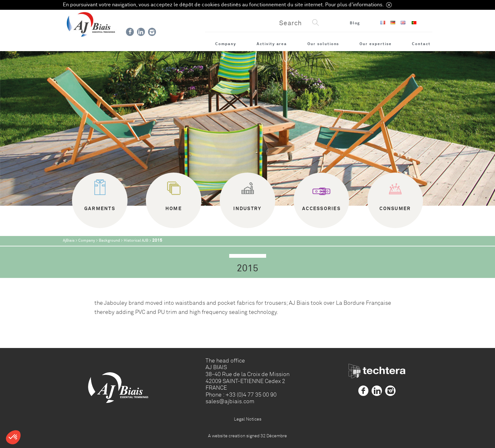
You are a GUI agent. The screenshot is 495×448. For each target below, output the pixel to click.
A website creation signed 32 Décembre (247, 436)
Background (109, 241)
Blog (355, 23)
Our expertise (376, 44)
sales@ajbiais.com (230, 401)
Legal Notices (248, 419)
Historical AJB (136, 241)
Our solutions (323, 44)
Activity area (272, 44)
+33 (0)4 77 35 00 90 (251, 395)
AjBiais (69, 241)
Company (226, 44)
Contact (421, 44)
